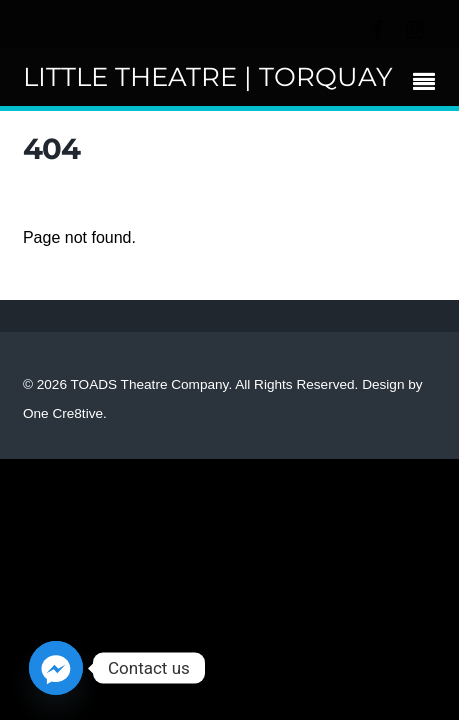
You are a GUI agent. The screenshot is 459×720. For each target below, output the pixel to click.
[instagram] (416, 27)
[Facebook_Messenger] (56, 668)
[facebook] (378, 27)
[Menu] (429, 84)
